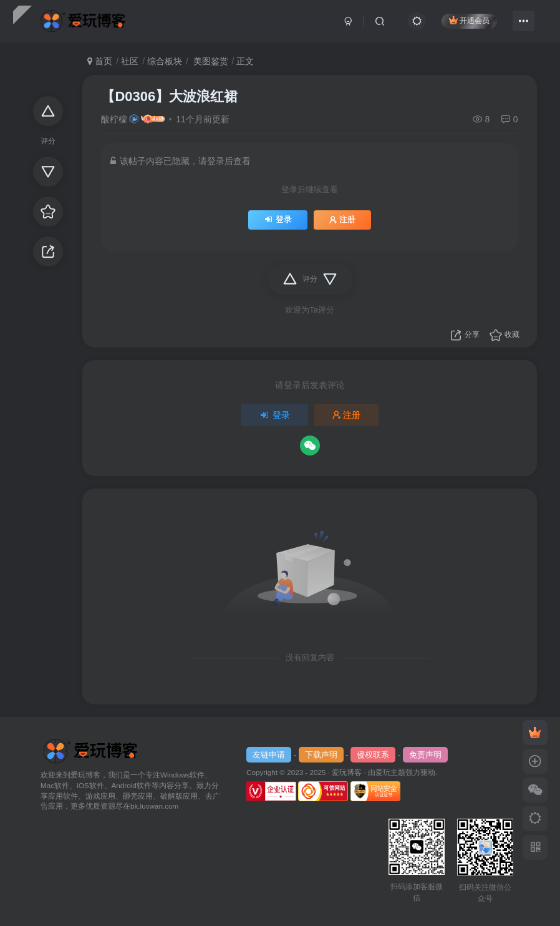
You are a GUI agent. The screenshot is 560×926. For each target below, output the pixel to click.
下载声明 (321, 755)
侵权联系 (373, 755)
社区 (130, 61)
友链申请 (269, 755)
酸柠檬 (114, 119)
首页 (100, 61)
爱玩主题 (390, 772)
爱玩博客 (347, 772)
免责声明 (425, 755)
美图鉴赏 (210, 61)
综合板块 (165, 61)
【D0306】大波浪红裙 (169, 96)
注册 (342, 220)
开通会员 (469, 20)
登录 (278, 220)
